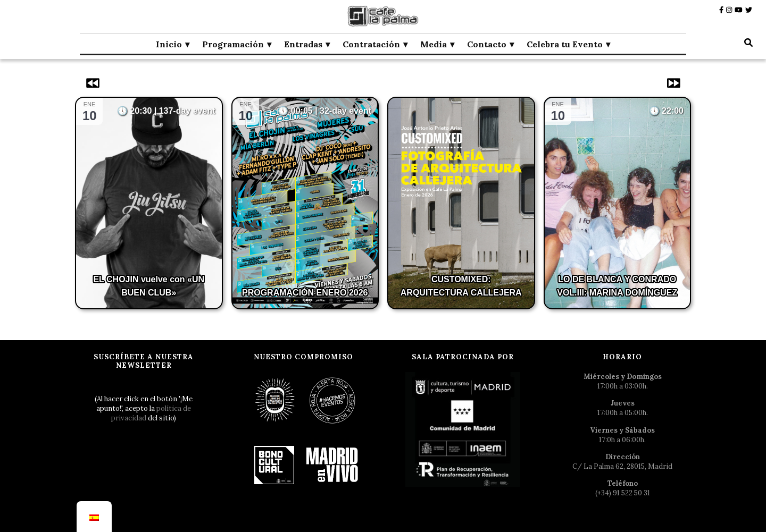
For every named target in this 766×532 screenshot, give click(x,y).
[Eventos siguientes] (672, 83)
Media (434, 44)
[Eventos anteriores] (94, 83)
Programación (233, 44)
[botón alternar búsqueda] (748, 43)
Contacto (487, 44)
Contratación (371, 44)
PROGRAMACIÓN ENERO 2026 (305, 293)
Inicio (169, 44)
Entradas (303, 44)
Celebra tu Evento (565, 44)
